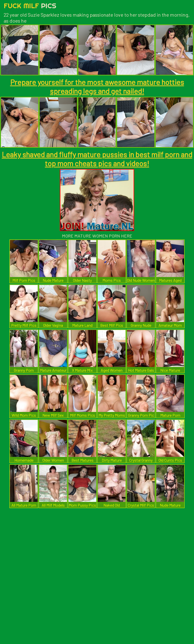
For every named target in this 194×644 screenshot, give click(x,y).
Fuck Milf (30, 6)
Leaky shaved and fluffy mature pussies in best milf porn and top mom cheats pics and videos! (97, 159)
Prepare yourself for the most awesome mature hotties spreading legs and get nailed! (97, 86)
